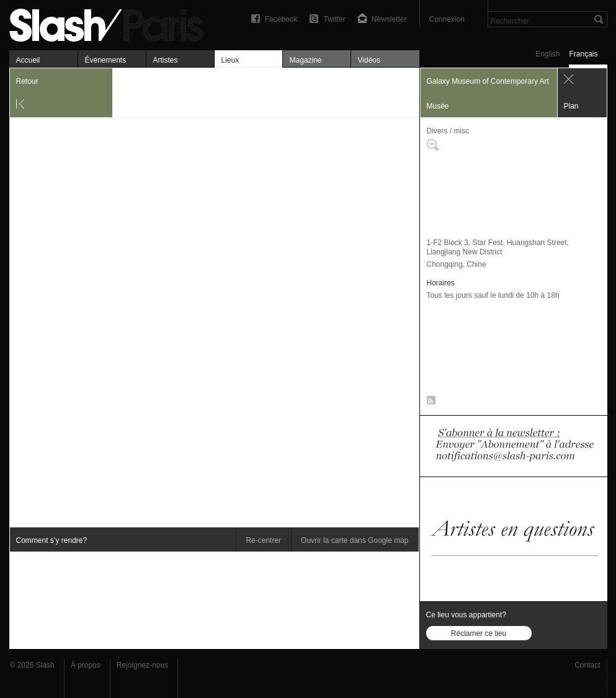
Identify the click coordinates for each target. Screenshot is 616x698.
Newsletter (389, 19)
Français (583, 54)
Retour (27, 81)
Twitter (334, 19)
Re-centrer (263, 540)
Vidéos (369, 60)
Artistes (166, 60)
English (547, 54)
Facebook (281, 19)
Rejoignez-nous (142, 665)
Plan (571, 106)
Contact (587, 665)
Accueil (28, 60)
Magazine (306, 60)
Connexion (447, 19)
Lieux (230, 60)
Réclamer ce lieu (479, 633)
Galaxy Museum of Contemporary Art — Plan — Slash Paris (112, 23)
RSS (429, 403)
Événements (106, 60)
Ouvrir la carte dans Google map (355, 540)
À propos (86, 665)
